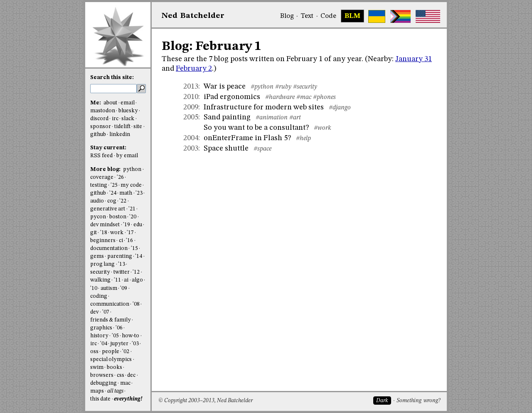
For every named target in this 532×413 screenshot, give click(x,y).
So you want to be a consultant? (256, 128)
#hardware (280, 97)
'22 (123, 201)
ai (126, 280)
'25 (114, 185)
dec (131, 375)
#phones (324, 97)
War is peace (225, 87)
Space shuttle (226, 148)
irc (115, 119)
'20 (133, 217)
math (126, 193)
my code (131, 185)
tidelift (122, 127)
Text (307, 16)
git (94, 233)
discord (99, 119)
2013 (191, 87)
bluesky (128, 111)
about (110, 103)
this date (100, 399)
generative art (108, 209)
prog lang (102, 264)
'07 (106, 312)
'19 (127, 225)
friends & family (111, 320)
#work (323, 128)
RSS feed (101, 156)
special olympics (111, 360)
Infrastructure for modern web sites (264, 107)
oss (94, 352)
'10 (94, 288)
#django (340, 108)
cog (112, 201)
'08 (136, 304)
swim (97, 367)
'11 (117, 280)
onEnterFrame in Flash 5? (247, 138)
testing (99, 185)
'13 (122, 264)
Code (328, 16)
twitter (122, 272)
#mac (304, 97)
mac (125, 383)
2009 (191, 107)
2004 (191, 138)
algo (137, 280)
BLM (352, 16)
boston (118, 217)
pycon (98, 217)
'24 (113, 193)
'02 (126, 352)
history (99, 336)
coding (99, 296)
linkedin (120, 135)
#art (295, 118)
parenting (120, 256)
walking (100, 280)
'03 (135, 344)
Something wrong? (418, 401)
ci (121, 241)
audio (97, 201)
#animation (272, 118)
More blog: (106, 169)
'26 (120, 177)
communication (110, 304)
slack (128, 119)
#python (262, 87)
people (111, 352)
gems (97, 256)
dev (95, 312)
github (98, 135)
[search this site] (113, 89)
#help (303, 138)
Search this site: (112, 78)
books (115, 367)
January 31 (414, 59)
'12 (136, 272)
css (121, 375)
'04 (104, 344)
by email (127, 156)
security (100, 272)
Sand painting (227, 117)
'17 (130, 233)
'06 (119, 328)
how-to (131, 336)
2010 (191, 97)
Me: (96, 103)
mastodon (103, 111)
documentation (109, 249)
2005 (191, 117)
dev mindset (105, 225)
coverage (102, 177)
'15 (134, 249)
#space (262, 149)
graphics (101, 328)
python (132, 169)
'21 (132, 209)
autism (109, 288)
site (138, 127)
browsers (102, 375)
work (117, 233)
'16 (129, 241)
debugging (103, 383)
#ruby (283, 87)
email (128, 103)
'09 (124, 288)
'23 (139, 193)
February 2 (194, 69)
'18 (104, 233)
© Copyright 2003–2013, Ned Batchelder (206, 401)
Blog (287, 16)
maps (97, 391)
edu (138, 225)
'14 (139, 256)
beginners (103, 241)
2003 (191, 148)
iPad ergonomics (232, 97)
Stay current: (108, 148)
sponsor (101, 127)
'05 (115, 336)
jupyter (119, 344)
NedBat (193, 16)
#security (305, 87)
